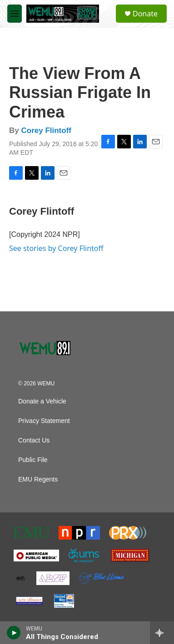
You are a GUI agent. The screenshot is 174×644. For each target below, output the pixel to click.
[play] (14, 633)
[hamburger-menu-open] (15, 14)
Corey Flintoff (46, 130)
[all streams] (162, 633)
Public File (33, 460)
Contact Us (34, 440)
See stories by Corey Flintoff (56, 248)
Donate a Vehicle (42, 401)
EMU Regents (38, 479)
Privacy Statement (44, 421)
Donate (145, 14)
